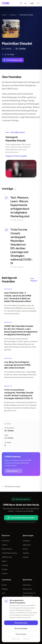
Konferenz (6, 541)
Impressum (27, 585)
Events (25, 549)
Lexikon (5, 573)
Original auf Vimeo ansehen (16, 156)
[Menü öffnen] (38, 3)
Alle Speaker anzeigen (11, 486)
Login (32, 3)
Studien (5, 569)
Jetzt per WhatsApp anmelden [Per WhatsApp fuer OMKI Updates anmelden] (21, 518)
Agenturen (27, 545)
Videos (4, 561)
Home (4, 15)
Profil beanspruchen (13, 60)
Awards (26, 557)
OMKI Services (7, 557)
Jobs (4, 593)
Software (26, 541)
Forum (4, 585)
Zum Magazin (34, 279)
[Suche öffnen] (21, 3)
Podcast (5, 565)
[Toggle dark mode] (26, 3)
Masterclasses (7, 549)
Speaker (13, 15)
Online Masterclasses (9, 553)
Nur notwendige (21, 628)
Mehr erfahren (13, 471)
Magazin (5, 589)
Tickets (5, 545)
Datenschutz (28, 589)
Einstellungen (21, 634)
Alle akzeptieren (21, 623)
